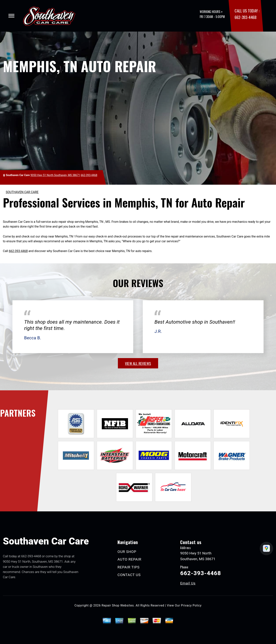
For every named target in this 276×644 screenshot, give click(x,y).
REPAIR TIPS (129, 567)
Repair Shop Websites (118, 605)
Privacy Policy (191, 605)
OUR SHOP (127, 552)
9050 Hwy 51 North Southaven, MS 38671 (55, 175)
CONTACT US (129, 575)
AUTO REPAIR (129, 559)
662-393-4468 (246, 17)
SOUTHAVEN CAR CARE (22, 192)
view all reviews (138, 363)
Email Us (188, 583)
